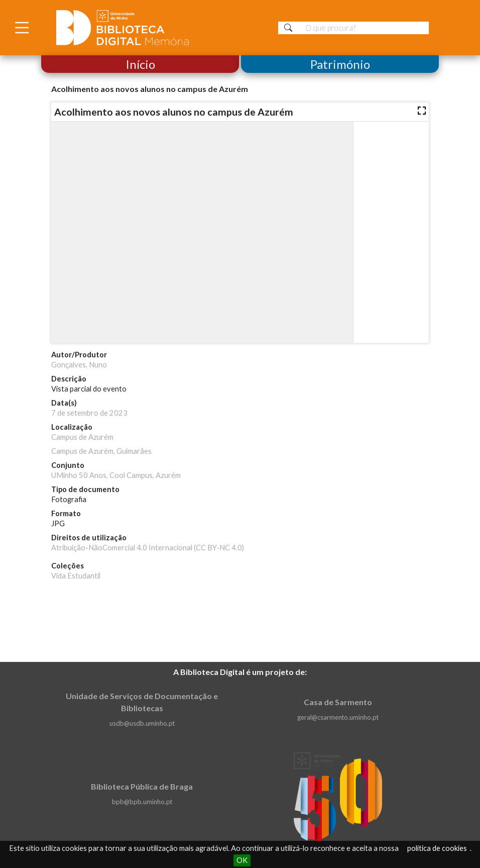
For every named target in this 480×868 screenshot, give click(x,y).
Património (340, 64)
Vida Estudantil (76, 576)
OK (242, 860)
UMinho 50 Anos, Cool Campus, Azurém (116, 475)
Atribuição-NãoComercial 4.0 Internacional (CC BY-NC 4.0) (148, 548)
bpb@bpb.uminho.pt (142, 802)
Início (140, 64)
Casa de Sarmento (338, 702)
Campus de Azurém (82, 437)
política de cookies (437, 848)
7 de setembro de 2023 (89, 413)
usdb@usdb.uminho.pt (142, 723)
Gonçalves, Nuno (79, 365)
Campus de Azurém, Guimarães (101, 451)
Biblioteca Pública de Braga (142, 786)
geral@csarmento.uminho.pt (338, 717)
